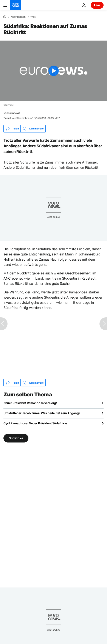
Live (97, 5)
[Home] (5, 17)
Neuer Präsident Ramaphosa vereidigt (30, 403)
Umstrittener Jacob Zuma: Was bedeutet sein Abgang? (42, 413)
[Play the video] (53, 71)
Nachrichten (18, 17)
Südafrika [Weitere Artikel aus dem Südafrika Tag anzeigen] (16, 438)
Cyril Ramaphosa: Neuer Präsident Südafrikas (36, 423)
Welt (33, 17)
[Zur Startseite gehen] (16, 5)
